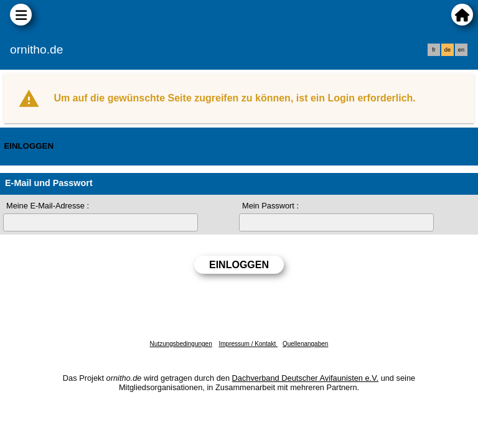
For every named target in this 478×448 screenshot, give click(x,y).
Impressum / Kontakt (248, 344)
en (461, 50)
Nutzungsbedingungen (181, 344)
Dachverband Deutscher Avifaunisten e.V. (305, 378)
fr (434, 50)
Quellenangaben (305, 344)
